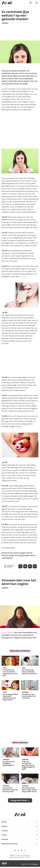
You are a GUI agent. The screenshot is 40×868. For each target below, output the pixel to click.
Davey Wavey (7, 633)
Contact (28, 857)
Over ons (19, 855)
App (35, 566)
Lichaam (5, 23)
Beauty (4, 826)
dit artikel (23, 277)
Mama (4, 822)
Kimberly (27, 588)
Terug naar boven (19, 800)
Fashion (5, 831)
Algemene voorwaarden (17, 857)
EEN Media (35, 864)
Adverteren (26, 855)
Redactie (13, 855)
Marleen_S (28, 23)
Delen (20, 566)
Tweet (25, 566)
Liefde (4, 835)
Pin (30, 566)
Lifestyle (5, 839)
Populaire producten (10, 844)
